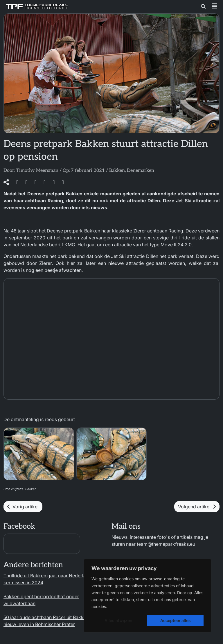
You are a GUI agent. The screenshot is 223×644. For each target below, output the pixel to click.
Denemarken (141, 171)
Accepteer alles (176, 620)
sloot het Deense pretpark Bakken (63, 231)
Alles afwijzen (118, 620)
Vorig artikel (23, 507)
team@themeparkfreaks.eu (166, 544)
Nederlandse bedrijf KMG (48, 245)
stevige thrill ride (171, 238)
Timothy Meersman (37, 171)
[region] (148, 596)
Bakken (117, 171)
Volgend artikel (197, 507)
